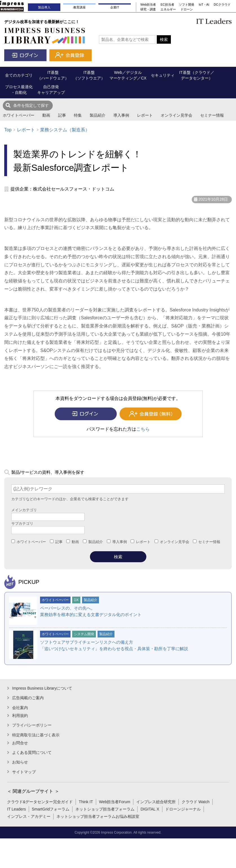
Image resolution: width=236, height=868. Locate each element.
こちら (143, 429)
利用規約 (20, 716)
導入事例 (121, 115)
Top (8, 130)
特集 (78, 115)
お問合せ (20, 743)
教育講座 (80, 7)
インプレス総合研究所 (156, 802)
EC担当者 (167, 5)
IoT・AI (204, 5)
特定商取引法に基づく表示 (36, 735)
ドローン (187, 9)
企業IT (115, 7)
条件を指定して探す (31, 105)
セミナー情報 (212, 115)
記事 (62, 115)
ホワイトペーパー (19, 115)
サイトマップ (24, 772)
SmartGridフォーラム (51, 809)
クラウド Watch (196, 802)
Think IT (86, 802)
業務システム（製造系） (65, 130)
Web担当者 (148, 5)
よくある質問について (32, 752)
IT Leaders (16, 809)
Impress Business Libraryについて (42, 688)
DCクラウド (222, 5)
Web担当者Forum (115, 802)
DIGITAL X (150, 809)
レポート (145, 115)
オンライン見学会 (177, 115)
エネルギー (168, 9)
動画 (46, 115)
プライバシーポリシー (32, 725)
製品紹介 (98, 115)
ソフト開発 (187, 5)
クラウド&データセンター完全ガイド (40, 802)
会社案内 (20, 708)
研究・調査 (148, 9)
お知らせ (20, 762)
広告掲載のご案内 (28, 698)
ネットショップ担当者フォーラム (105, 809)
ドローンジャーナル (183, 809)
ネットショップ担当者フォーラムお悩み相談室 (98, 816)
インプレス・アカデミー (29, 816)
